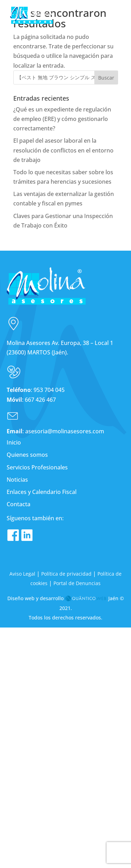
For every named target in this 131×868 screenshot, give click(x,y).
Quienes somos (27, 455)
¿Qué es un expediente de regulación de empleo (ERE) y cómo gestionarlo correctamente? (62, 119)
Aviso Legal (22, 574)
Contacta (19, 504)
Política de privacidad (66, 574)
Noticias (17, 480)
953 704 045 (49, 390)
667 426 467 (40, 400)
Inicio (14, 442)
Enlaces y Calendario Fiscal (42, 492)
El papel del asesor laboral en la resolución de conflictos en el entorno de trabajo (63, 150)
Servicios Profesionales (37, 467)
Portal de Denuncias (77, 583)
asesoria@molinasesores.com (64, 431)
